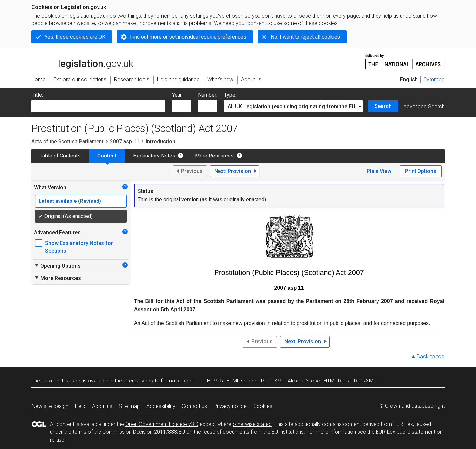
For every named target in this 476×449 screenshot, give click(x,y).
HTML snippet (242, 381)
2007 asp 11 (125, 141)
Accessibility (161, 406)
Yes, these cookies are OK (75, 37)
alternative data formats (151, 381)
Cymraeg (434, 80)
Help (80, 406)
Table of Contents (60, 156)
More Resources (214, 156)
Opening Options (57, 266)
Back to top (431, 357)
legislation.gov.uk (82, 61)
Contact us (194, 406)
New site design (50, 406)
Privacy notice (230, 406)
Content (107, 156)
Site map (129, 406)
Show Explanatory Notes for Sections (79, 247)
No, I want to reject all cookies (305, 37)
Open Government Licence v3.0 (162, 424)
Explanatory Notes (154, 156)
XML (279, 381)
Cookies (263, 406)
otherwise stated (252, 424)
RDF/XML (365, 381)
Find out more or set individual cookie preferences (188, 37)
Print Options (421, 171)
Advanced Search (424, 106)
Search (383, 106)
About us (102, 406)
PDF (266, 381)
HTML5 (215, 381)
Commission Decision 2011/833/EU (144, 432)
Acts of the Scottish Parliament (67, 141)
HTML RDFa (337, 381)
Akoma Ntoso (304, 381)
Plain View (379, 171)
